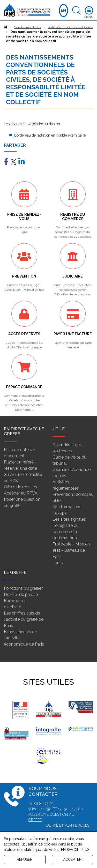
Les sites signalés (69, 519)
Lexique (60, 513)
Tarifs (58, 563)
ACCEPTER (72, 859)
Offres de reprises (20, 487)
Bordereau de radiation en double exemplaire (50, 135)
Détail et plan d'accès (68, 825)
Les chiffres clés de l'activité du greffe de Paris (24, 619)
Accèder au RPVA (21, 493)
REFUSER (25, 859)
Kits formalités (66, 507)
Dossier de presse (21, 594)
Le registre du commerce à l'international (66, 532)
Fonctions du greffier (23, 588)
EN (63, 10)
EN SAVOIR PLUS (75, 850)
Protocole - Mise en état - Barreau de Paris (71, 550)
